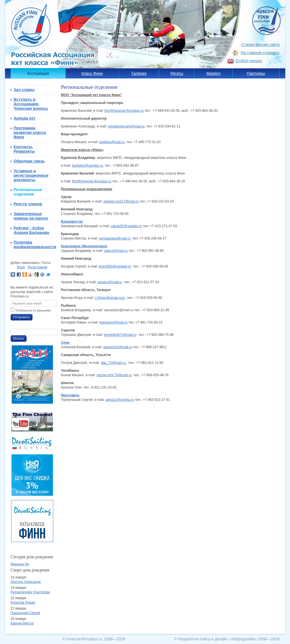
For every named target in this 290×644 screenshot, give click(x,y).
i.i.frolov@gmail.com (110, 298)
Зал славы (24, 90)
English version (249, 61)
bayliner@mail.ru (112, 142)
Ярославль (70, 395)
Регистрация (38, 267)
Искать (19, 338)
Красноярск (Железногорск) (84, 246)
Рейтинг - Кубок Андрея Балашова (32, 230)
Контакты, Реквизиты (24, 149)
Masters (214, 73)
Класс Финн (92, 73)
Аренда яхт (25, 118)
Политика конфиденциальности (34, 245)
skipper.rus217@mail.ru (121, 201)
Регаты (177, 73)
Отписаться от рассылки (33, 310)
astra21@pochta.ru (120, 400)
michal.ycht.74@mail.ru (114, 375)
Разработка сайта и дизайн (203, 639)
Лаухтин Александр (26, 582)
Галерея (139, 73)
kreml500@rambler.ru (115, 266)
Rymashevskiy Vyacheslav (31, 592)
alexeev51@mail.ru (118, 347)
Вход (21, 267)
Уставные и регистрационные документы (31, 175)
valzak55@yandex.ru (126, 226)
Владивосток (72, 222)
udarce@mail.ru (116, 251)
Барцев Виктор (22, 623)
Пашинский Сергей (25, 613)
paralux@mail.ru (110, 282)
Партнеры (256, 73)
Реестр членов (28, 204)
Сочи (65, 343)
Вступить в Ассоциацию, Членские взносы (31, 104)
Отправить (22, 317)
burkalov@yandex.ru (87, 166)
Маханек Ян (20, 564)
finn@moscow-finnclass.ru (124, 111)
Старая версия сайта (260, 45)
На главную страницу (260, 53)
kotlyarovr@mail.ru (113, 322)
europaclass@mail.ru (115, 238)
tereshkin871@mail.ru (120, 335)
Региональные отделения (28, 192)
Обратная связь (29, 161)
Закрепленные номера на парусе (31, 216)
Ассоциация (38, 73)
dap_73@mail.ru (114, 363)
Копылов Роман (23, 603)
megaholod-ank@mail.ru (126, 126)
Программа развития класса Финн (30, 132)
